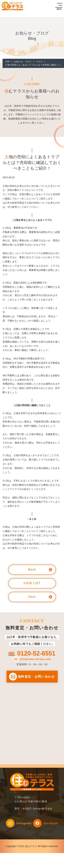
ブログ (39, 62)
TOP (7, 62)
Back (32, 570)
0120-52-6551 (36, 653)
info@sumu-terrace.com (35, 659)
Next (32, 597)
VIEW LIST (32, 583)
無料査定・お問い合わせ (36, 677)
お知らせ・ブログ (23, 62)
